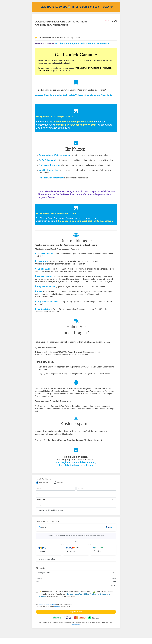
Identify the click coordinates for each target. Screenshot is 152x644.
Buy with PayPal (76, 612)
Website (37, 641)
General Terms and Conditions (47, 604)
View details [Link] (112, 585)
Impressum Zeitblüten (48, 641)
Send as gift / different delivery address (51, 510)
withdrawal (57, 607)
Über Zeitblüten (27, 641)
